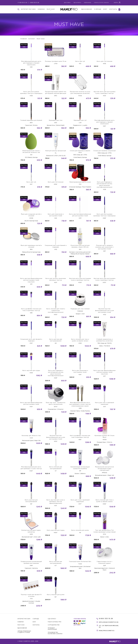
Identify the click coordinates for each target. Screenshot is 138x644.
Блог (34, 622)
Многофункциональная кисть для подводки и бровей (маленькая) (31, 63)
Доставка (67, 3)
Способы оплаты (80, 619)
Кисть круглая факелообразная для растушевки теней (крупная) (31, 280)
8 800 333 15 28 (34, 3)
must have (51, 9)
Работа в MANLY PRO (55, 622)
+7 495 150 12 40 (22, 3)
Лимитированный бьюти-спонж (80, 182)
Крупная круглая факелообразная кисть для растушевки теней (105, 311)
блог (105, 9)
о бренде (98, 9)
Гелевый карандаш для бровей (31, 120)
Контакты (36, 625)
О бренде (36, 619)
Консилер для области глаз (31, 436)
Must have (21, 625)
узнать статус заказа (101, 3)
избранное (88, 3)
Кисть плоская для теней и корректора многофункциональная (56, 311)
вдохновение (87, 9)
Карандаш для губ (80, 120)
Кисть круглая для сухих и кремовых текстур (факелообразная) (56, 502)
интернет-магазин (28, 9)
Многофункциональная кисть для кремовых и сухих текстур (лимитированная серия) (80, 404)
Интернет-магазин (24, 619)
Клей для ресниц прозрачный (56, 151)
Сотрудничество (54, 625)
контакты (113, 9)
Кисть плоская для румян (80, 530)
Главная (23, 39)
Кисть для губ (80, 61)
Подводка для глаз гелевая (80, 309)
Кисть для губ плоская (105, 61)
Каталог (32, 39)
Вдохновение (22, 628)
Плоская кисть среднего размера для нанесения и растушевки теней (105, 247)
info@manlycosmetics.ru (109, 622)
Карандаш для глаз (56, 120)
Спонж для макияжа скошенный (105, 151)
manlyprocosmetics (107, 631)
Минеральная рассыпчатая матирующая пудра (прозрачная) (105, 469)
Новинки (21, 622)
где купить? (77, 3)
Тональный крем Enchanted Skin (80, 562)
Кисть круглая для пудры (31, 371)
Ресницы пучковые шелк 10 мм (56, 61)
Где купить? (52, 619)
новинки (41, 9)
